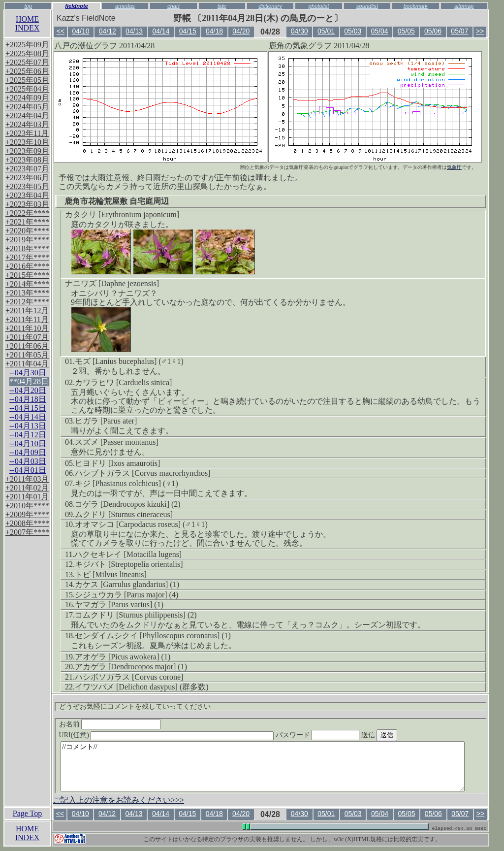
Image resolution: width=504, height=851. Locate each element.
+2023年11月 (27, 133)
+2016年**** (27, 266)
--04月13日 (28, 426)
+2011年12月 (27, 311)
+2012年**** (27, 302)
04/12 (108, 31)
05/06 (433, 31)
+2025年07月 (27, 62)
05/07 (459, 31)
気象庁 (454, 167)
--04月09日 (28, 452)
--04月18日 (28, 399)
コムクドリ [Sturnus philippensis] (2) (136, 615)
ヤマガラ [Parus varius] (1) (119, 605)
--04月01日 (28, 470)
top (28, 6)
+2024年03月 (27, 124)
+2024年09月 (27, 98)
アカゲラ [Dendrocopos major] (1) (131, 667)
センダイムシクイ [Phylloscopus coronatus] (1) (153, 636)
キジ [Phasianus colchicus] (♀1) (126, 483)
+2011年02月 (27, 488)
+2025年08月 (27, 53)
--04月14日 (28, 417)
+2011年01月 (27, 497)
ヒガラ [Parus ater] (106, 421)
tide (222, 6)
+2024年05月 (27, 107)
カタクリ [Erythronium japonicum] (122, 214)
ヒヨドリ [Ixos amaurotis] (117, 463)
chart (173, 6)
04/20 (241, 31)
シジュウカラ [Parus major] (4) (126, 595)
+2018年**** (27, 248)
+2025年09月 (27, 45)
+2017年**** (27, 257)
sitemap (464, 6)
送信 (398, 735)
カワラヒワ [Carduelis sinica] (123, 382)
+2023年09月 (27, 151)
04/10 (81, 31)
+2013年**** (27, 293)
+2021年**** (27, 222)
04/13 (134, 31)
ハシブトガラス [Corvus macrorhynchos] (143, 473)
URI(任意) (176, 735)
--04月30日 (28, 373)
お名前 (110, 724)
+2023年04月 (27, 195)
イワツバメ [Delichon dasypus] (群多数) (142, 687)
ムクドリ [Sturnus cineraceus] (124, 514)
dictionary (270, 6)
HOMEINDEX (28, 23)
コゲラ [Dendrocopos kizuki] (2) (128, 504)
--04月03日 (28, 461)
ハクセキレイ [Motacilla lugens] (128, 554)
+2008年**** (27, 523)
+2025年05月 (27, 80)
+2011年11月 (27, 319)
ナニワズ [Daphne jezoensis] (112, 283)
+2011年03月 (27, 479)
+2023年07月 (27, 169)
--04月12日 (28, 435)
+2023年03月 (27, 204)
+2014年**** (27, 284)
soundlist (367, 6)
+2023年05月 (27, 186)
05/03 (353, 31)
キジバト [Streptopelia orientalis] (129, 564)
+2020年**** (27, 231)
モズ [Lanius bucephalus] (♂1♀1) (129, 361)
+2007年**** (27, 532)
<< (61, 31)
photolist (319, 6)
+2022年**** (27, 213)
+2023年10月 (27, 142)
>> (480, 31)
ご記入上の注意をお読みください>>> (118, 800)
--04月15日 (28, 408)
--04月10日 (28, 443)
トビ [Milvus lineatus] (111, 574)
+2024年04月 (27, 115)
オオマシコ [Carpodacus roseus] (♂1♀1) (141, 524)
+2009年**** (27, 514)
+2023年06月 (27, 178)
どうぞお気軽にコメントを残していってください (135, 706)
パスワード (337, 735)
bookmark (416, 6)
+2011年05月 (27, 355)
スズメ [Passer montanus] (117, 442)
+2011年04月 (27, 364)
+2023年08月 (27, 160)
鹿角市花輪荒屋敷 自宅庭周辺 (117, 201)
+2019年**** (27, 240)
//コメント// (263, 766)
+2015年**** (27, 275)
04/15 (188, 31)
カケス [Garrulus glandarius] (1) (127, 584)
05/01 (326, 31)
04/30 (299, 31)
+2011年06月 (27, 346)
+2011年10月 (27, 328)
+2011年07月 (27, 337)
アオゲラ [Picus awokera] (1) (123, 657)
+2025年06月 (27, 71)
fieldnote (77, 6)
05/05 (406, 31)
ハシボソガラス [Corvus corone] (129, 677)
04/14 (161, 31)
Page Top (27, 813)
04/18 (214, 31)
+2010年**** (27, 506)
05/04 (380, 31)
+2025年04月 (27, 89)
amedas (125, 6)
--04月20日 (28, 390)
